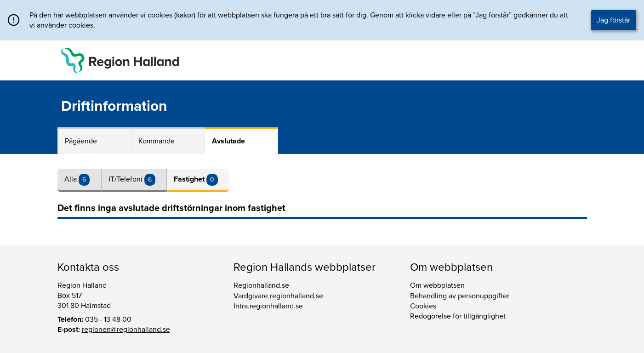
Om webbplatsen (437, 285)
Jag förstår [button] (613, 20)
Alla (71, 179)
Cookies (423, 306)
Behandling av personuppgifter (460, 296)
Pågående (81, 141)
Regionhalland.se (261, 285)
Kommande (157, 141)
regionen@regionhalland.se (126, 330)
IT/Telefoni (126, 179)
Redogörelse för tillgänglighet (458, 316)
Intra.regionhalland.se (268, 306)
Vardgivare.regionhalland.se (278, 296)
